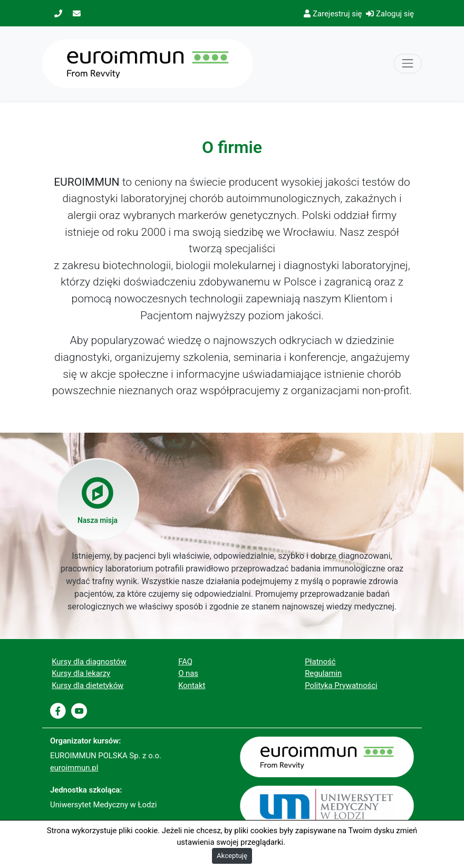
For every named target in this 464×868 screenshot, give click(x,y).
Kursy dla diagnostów (89, 662)
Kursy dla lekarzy (81, 673)
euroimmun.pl (74, 768)
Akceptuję (232, 856)
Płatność (320, 662)
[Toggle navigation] (408, 64)
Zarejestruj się (333, 14)
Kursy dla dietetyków (88, 685)
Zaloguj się (390, 14)
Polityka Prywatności (341, 685)
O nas (188, 673)
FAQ (185, 662)
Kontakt (192, 685)
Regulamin (323, 673)
